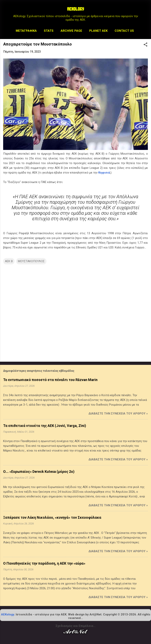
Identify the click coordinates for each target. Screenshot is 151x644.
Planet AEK (98, 31)
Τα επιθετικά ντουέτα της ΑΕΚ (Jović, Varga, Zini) (45, 426)
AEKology (8, 614)
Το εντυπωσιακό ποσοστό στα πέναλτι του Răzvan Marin (50, 380)
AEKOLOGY (75, 9)
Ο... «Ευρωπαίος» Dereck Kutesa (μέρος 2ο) (39, 472)
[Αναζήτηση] (145, 11)
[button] (145, 45)
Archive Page (71, 31)
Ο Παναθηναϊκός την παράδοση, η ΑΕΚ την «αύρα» (44, 563)
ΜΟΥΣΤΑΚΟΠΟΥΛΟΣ (31, 261)
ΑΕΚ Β (9, 261)
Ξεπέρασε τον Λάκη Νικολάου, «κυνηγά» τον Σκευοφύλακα (52, 517)
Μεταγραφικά (26, 31)
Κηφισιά (104, 173)
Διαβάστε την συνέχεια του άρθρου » (118, 414)
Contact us (124, 31)
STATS (49, 31)
